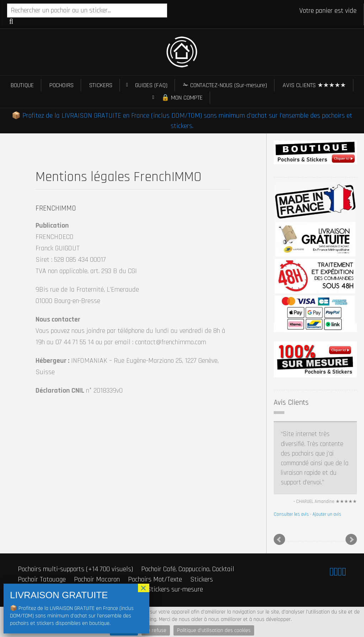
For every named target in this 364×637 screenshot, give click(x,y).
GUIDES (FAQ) (151, 85)
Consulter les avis (291, 514)
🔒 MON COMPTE (182, 98)
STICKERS (101, 85)
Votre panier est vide (328, 11)
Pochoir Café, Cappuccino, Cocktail (188, 569)
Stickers (202, 579)
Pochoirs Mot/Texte (155, 579)
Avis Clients (291, 402)
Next (351, 540)
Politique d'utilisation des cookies (214, 630)
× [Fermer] (144, 588)
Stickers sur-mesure (175, 589)
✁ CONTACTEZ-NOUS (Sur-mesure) (225, 85)
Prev (279, 540)
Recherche (11, 21)
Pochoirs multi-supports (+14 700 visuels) (75, 569)
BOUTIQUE (22, 85)
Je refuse (156, 630)
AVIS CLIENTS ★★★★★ (314, 85)
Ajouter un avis (327, 514)
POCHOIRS (61, 85)
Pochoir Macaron (97, 579)
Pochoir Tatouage (42, 579)
